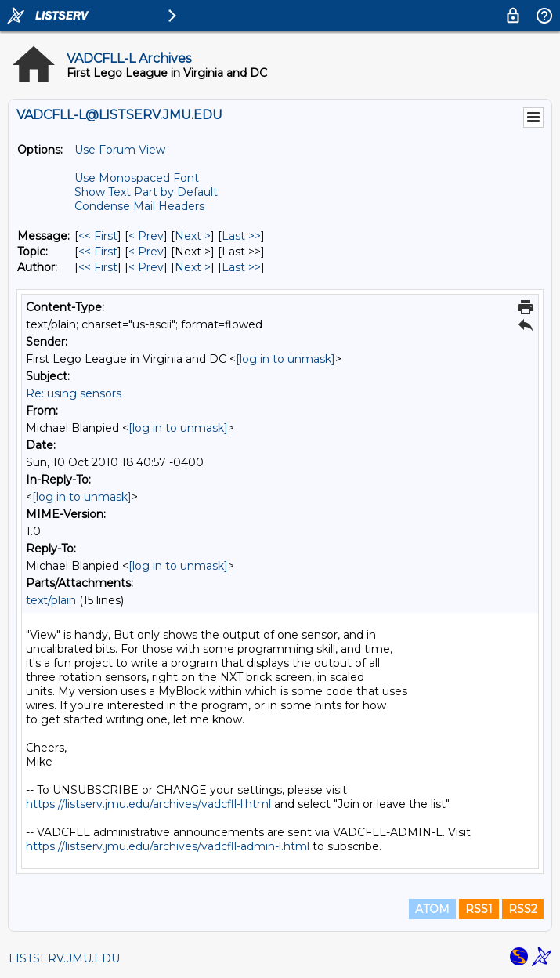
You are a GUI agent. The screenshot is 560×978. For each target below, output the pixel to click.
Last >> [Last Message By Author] (241, 267)
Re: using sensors (74, 393)
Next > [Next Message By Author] (193, 267)
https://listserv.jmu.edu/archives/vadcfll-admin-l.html (168, 846)
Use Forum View (120, 150)
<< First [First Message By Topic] (98, 252)
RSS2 (523, 909)
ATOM (432, 909)
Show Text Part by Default (146, 192)
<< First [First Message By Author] (98, 267)
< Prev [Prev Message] (146, 236)
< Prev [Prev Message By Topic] (146, 252)
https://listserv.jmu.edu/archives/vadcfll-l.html (148, 804)
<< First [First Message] (98, 236)
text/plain (51, 600)
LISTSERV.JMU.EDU (64, 958)
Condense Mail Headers (139, 206)
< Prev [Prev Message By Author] (146, 267)
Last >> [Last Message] (241, 236)
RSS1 (479, 909)
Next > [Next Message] (193, 236)
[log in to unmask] (285, 359)
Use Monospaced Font (137, 178)
